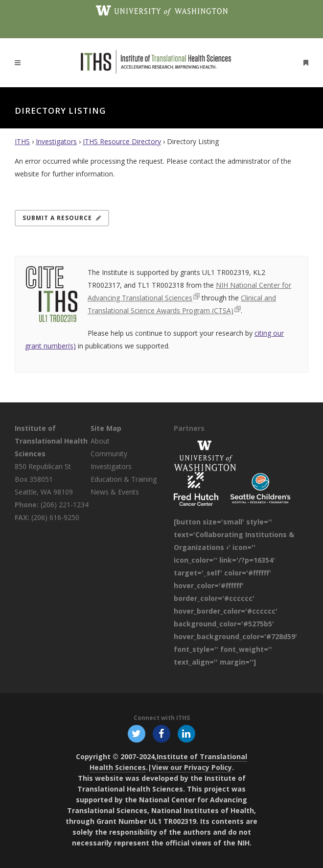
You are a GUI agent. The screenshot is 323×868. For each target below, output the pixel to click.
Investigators (56, 141)
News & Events (115, 492)
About (100, 441)
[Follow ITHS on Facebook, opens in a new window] (161, 733)
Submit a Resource (62, 218)
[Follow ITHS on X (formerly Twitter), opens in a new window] (136, 733)
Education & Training (124, 479)
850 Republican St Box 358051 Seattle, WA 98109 (44, 479)
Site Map (106, 428)
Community (109, 454)
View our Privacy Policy (192, 767)
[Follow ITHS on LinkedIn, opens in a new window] (187, 733)
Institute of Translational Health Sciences (51, 441)
